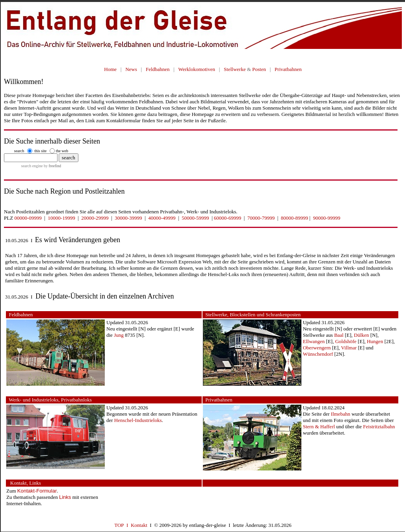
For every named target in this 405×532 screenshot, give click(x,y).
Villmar (349, 348)
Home (110, 69)
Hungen (375, 341)
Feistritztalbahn (379, 427)
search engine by (41, 166)
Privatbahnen (288, 69)
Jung (119, 335)
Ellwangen (314, 341)
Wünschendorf (318, 354)
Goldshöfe (346, 341)
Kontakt (139, 525)
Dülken (361, 335)
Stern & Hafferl (319, 427)
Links (65, 497)
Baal (339, 335)
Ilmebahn (341, 414)
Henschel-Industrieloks (138, 420)
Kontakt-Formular (37, 491)
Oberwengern (317, 348)
